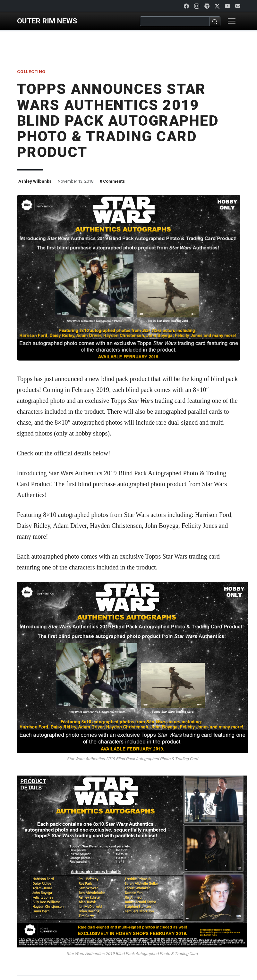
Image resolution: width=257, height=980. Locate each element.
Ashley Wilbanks (35, 181)
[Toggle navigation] (232, 21)
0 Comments (112, 181)
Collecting (31, 71)
